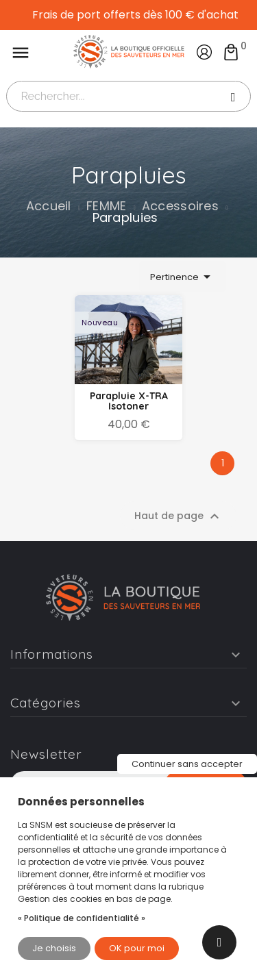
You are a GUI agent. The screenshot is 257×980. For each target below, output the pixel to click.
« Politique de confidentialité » (82, 918)
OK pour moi (137, 948)
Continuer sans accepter (187, 764)
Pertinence (183, 277)
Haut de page (179, 516)
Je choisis (54, 948)
